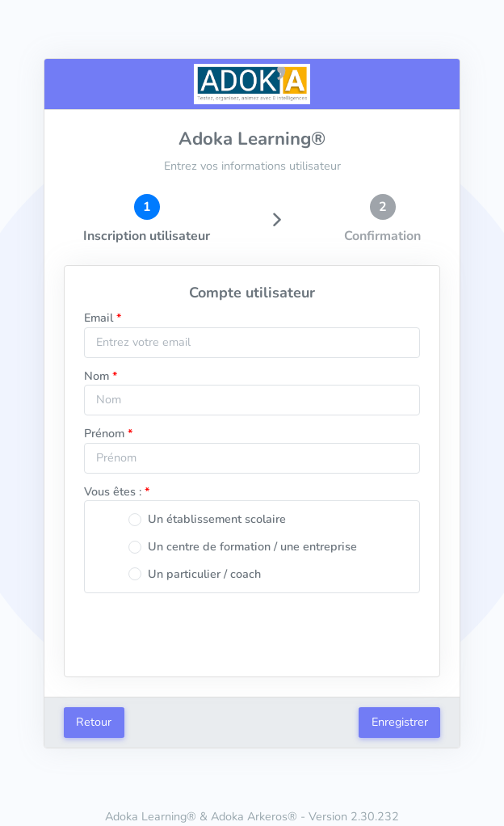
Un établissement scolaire (217, 519)
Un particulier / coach (204, 574)
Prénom (104, 433)
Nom (97, 376)
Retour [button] (94, 722)
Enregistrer (400, 722)
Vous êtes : (113, 491)
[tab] (147, 220)
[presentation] (252, 634)
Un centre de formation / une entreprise (252, 546)
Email (99, 318)
